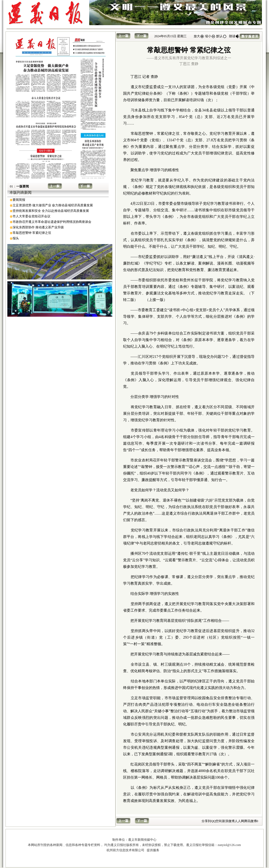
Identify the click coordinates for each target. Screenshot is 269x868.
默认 (221, 36)
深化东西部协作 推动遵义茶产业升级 (38, 227)
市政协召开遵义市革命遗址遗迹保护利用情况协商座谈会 (52, 222)
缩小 (210, 36)
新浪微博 (228, 821)
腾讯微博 (250, 821)
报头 (16, 238)
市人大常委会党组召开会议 (31, 216)
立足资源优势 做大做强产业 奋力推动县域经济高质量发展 (53, 205)
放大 (199, 36)
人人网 (239, 821)
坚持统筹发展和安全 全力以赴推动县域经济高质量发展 (51, 211)
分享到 (206, 821)
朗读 (234, 36)
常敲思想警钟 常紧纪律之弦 (32, 233)
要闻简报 (19, 200)
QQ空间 (216, 821)
